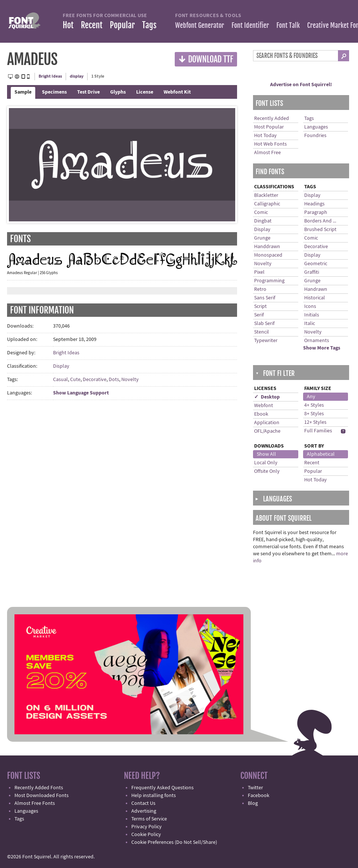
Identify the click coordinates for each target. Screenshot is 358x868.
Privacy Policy (147, 827)
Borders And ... (320, 221)
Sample (23, 92)
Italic (310, 324)
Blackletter (266, 195)
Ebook (261, 414)
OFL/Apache (267, 431)
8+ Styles (314, 414)
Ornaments (317, 341)
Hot (68, 25)
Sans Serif (265, 298)
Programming (269, 281)
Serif (259, 315)
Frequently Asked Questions (162, 788)
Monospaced (268, 255)
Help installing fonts (154, 796)
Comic (261, 212)
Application (267, 423)
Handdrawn (267, 247)
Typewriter (266, 341)
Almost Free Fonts (35, 803)
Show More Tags (322, 348)
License (145, 92)
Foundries (315, 136)
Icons (310, 306)
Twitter (255, 788)
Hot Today (265, 136)
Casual (60, 380)
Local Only (266, 463)
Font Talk (288, 25)
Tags (149, 25)
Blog (253, 803)
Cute (75, 380)
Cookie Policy (146, 835)
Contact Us (143, 803)
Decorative (95, 380)
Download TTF (206, 59)
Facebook (259, 796)
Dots (114, 380)
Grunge (262, 238)
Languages (316, 127)
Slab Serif (264, 324)
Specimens (54, 92)
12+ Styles (315, 422)
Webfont (264, 406)
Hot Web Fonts (270, 144)
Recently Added (272, 118)
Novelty (130, 380)
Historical (315, 298)
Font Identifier (250, 25)
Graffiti (312, 272)
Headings (314, 204)
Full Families (318, 431)
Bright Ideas (50, 76)
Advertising (144, 811)
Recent (92, 25)
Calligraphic (267, 204)
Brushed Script (320, 230)
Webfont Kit (177, 92)
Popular (122, 25)
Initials (312, 315)
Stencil (262, 332)
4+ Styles (314, 405)
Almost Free (267, 153)
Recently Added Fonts (39, 788)
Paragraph (316, 212)
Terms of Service (149, 819)
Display (61, 366)
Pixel (259, 272)
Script (260, 306)
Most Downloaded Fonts (42, 796)
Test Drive (88, 92)
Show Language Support (81, 393)
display (77, 76)
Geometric (316, 264)
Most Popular (269, 127)
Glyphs (118, 92)
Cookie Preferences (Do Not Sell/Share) (174, 842)
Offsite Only (267, 471)
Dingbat (263, 221)
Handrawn (316, 289)
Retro (260, 289)
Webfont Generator (200, 25)
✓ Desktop (267, 397)
